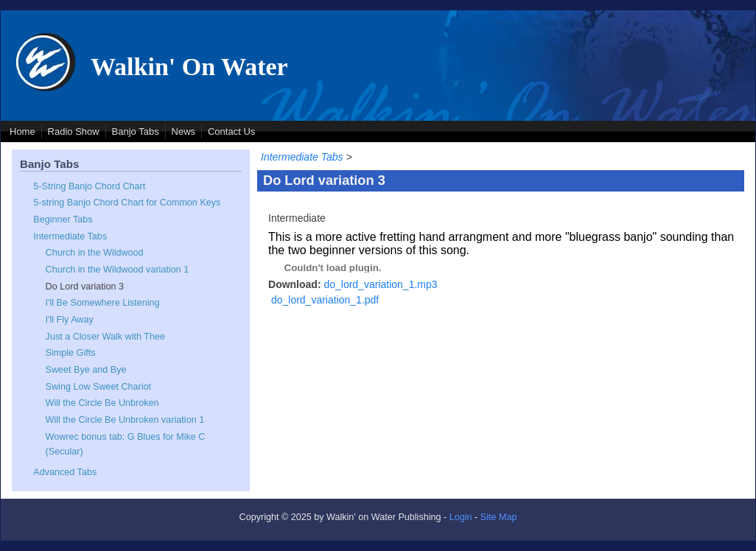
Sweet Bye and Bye (86, 370)
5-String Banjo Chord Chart (89, 186)
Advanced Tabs (65, 472)
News (184, 131)
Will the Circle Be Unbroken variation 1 (125, 420)
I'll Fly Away (70, 320)
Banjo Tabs (136, 131)
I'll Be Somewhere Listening (103, 303)
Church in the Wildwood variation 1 (118, 270)
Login (461, 517)
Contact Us (231, 131)
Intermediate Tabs (70, 236)
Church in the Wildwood (95, 253)
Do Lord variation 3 (85, 287)
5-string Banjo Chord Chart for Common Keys (127, 203)
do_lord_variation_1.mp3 (380, 284)
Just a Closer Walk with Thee (105, 337)
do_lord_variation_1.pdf (325, 300)
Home (22, 131)
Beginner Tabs (63, 220)
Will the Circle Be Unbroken (102, 403)
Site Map (499, 517)
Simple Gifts (71, 353)
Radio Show (74, 131)
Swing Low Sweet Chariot (99, 387)
